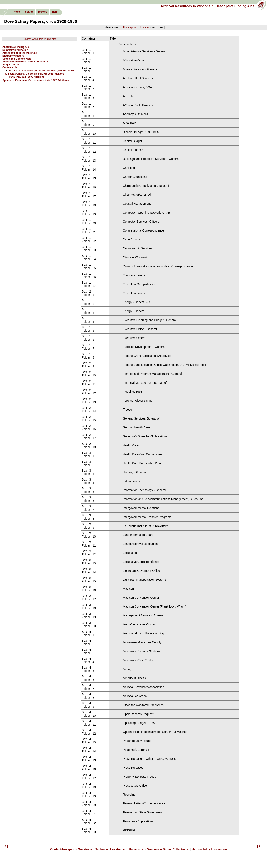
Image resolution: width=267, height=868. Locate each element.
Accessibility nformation (209, 849)
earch (29, 12)
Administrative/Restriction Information (25, 62)
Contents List (10, 67)
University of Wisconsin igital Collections (159, 849)
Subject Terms (11, 65)
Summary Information (15, 50)
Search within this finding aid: (40, 39)
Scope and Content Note (17, 59)
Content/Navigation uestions (72, 849)
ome (17, 12)
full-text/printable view (135, 27)
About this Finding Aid (16, 47)
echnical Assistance (110, 849)
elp (55, 12)
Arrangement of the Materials (20, 53)
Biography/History (13, 56)
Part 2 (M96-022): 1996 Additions (27, 77)
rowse (42, 12)
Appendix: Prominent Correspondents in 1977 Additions (36, 80)
